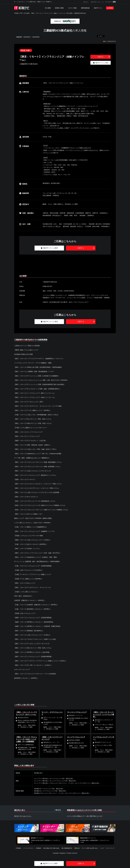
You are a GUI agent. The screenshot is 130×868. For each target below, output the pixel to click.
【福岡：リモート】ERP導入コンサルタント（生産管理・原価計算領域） (38, 626)
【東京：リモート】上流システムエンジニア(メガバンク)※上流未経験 (37, 492)
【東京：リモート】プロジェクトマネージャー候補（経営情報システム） (38, 467)
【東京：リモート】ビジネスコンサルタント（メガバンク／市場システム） (38, 484)
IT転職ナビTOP (18, 13)
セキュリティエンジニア (22, 669)
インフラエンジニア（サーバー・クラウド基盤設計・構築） (33, 363)
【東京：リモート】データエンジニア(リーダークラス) (32, 644)
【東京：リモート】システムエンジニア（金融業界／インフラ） (35, 531)
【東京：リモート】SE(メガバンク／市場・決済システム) (33, 648)
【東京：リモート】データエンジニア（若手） (29, 402)
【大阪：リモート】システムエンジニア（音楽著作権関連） (33, 566)
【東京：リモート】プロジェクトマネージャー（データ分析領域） (36, 674)
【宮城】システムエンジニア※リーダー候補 (28, 536)
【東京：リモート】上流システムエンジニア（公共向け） (33, 635)
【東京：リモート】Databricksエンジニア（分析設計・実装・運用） (36, 557)
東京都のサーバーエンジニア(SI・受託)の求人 (49, 789)
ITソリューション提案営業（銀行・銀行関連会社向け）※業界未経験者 (37, 561)
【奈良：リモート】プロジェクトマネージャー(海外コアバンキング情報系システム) (41, 510)
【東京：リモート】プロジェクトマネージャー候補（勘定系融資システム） (38, 462)
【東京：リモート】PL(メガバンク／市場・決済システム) (33, 419)
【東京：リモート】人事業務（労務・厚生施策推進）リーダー (34, 372)
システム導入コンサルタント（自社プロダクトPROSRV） (33, 523)
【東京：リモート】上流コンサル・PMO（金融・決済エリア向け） (36, 449)
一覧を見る (58, 810)
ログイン (86, 2)
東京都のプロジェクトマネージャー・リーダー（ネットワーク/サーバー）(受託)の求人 (62, 793)
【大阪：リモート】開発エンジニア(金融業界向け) (30, 527)
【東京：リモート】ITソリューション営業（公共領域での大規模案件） (37, 376)
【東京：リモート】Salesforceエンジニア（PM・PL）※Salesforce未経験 (38, 454)
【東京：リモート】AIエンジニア (25, 583)
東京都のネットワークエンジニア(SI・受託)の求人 (50, 791)
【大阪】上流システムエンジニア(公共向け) (28, 570)
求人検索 (48, 8)
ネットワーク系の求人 (41, 779)
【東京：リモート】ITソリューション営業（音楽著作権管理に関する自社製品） (40, 384)
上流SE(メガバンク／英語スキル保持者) (27, 346)
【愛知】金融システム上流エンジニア (26, 350)
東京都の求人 (38, 773)
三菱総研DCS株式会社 (80, 13)
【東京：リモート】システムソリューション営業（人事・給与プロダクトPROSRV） (41, 380)
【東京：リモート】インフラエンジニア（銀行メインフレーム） (35, 393)
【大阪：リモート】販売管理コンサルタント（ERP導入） (33, 609)
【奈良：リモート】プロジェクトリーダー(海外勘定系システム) (35, 501)
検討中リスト (98, 8)
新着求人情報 (59, 8)
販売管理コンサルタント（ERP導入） (26, 678)
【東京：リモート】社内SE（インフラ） (27, 549)
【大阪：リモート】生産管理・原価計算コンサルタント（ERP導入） (36, 605)
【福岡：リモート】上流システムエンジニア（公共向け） (33, 540)
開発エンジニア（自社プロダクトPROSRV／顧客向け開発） (34, 518)
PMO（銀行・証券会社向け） (24, 596)
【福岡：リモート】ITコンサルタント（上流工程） (30, 441)
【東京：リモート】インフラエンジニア (27, 436)
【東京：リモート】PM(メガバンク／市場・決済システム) (33, 423)
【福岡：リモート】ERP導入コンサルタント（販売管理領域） (34, 622)
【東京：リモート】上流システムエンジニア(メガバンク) (32, 471)
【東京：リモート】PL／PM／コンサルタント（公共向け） (33, 665)
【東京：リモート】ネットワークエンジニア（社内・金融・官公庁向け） (38, 553)
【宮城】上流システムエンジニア (25, 613)
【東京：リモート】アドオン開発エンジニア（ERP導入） (33, 410)
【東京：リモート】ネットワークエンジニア (28, 432)
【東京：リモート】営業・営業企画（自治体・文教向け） (33, 445)
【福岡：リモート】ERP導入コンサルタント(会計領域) (32, 652)
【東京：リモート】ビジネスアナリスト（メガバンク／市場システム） (37, 488)
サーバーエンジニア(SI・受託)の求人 (62, 779)
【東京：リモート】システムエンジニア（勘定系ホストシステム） (36, 475)
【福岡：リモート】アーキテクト (25, 479)
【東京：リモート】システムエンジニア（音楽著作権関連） (33, 657)
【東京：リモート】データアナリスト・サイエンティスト (33, 587)
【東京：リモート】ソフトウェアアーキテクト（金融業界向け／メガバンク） (39, 359)
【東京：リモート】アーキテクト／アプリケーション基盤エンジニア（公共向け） (41, 661)
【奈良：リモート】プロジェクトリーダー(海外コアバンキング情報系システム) (40, 505)
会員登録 (110, 8)
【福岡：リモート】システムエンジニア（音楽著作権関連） (33, 618)
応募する (101, 57)
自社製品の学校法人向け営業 (23, 354)
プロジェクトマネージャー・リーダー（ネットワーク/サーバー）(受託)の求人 (75, 783)
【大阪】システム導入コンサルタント (26, 592)
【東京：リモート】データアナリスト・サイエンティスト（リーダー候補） (38, 406)
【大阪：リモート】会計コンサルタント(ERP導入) (30, 544)
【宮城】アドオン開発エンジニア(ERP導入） (29, 579)
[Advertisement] (65, 265)
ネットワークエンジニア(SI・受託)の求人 (63, 781)
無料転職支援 (85, 8)
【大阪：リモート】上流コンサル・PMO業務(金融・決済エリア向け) (36, 415)
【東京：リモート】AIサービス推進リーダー (28, 514)
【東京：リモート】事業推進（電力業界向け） (29, 631)
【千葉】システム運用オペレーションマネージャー (31, 428)
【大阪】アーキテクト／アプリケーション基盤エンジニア (33, 574)
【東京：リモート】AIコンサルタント (26, 497)
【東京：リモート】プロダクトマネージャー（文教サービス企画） (36, 639)
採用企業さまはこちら (97, 2)
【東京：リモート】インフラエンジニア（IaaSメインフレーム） (35, 397)
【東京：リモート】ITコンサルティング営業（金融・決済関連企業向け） (38, 389)
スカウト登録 (72, 8)
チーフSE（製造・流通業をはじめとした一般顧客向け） (32, 458)
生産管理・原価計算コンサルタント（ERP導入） (30, 600)
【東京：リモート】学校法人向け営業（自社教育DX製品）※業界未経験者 (38, 367)
